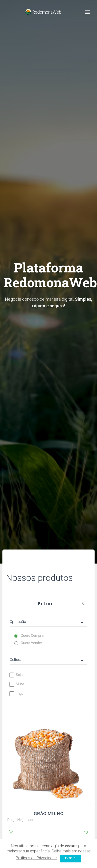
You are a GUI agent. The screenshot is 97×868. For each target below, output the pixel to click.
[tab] (48, 618)
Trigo (17, 694)
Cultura (47, 660)
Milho (17, 684)
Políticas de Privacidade (36, 858)
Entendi (71, 858)
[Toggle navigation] (87, 12)
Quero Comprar (30, 636)
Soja (16, 675)
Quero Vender (28, 643)
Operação (47, 622)
